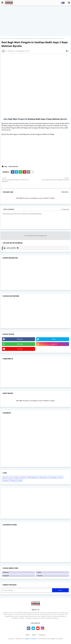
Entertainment (11, 38)
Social (5, 477)
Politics (17, 477)
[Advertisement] (35, 21)
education (6, 480)
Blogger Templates (31, 639)
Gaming (13, 480)
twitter (54, 339)
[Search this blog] (27, 590)
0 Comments (65, 209)
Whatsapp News (33, 477)
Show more (65, 192)
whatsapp (20, 344)
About (34, 635)
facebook (20, 339)
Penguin (21, 119)
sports (60, 477)
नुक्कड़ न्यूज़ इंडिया (11, 248)
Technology (53, 477)
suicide (20, 480)
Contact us (42, 635)
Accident (23, 477)
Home (3, 38)
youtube (20, 349)
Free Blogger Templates (55, 639)
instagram (54, 344)
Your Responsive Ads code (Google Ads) (36, 236)
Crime (10, 477)
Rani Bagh (8, 119)
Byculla (64, 119)
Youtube (40, 576)
